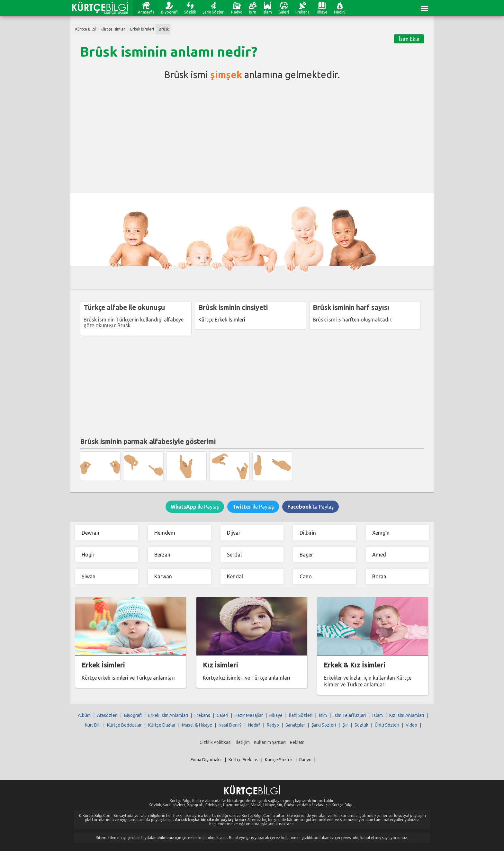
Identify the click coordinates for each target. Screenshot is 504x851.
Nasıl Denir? (230, 725)
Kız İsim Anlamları (407, 715)
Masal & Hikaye (197, 725)
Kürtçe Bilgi (85, 29)
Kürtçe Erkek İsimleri (222, 320)
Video (411, 725)
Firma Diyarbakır (206, 760)
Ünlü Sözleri (387, 725)
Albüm (84, 715)
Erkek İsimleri (142, 29)
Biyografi (169, 12)
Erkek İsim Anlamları (168, 715)
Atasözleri (107, 715)
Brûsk (164, 29)
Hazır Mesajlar (249, 715)
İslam (267, 12)
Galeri (284, 12)
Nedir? (340, 12)
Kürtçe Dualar (162, 725)
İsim (253, 12)
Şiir (345, 725)
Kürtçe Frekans (243, 760)
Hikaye (322, 12)
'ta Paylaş (310, 507)
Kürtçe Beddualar (124, 725)
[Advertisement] (252, 135)
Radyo (237, 12)
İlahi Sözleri (301, 715)
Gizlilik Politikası (216, 742)
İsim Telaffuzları (350, 715)
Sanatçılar (295, 725)
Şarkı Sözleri (214, 12)
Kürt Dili (93, 725)
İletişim (243, 742)
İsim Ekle (409, 39)
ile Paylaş (195, 507)
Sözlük (190, 12)
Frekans (302, 12)
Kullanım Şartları (270, 742)
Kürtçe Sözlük (279, 760)
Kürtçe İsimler (113, 29)
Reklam (297, 742)
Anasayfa (146, 12)
